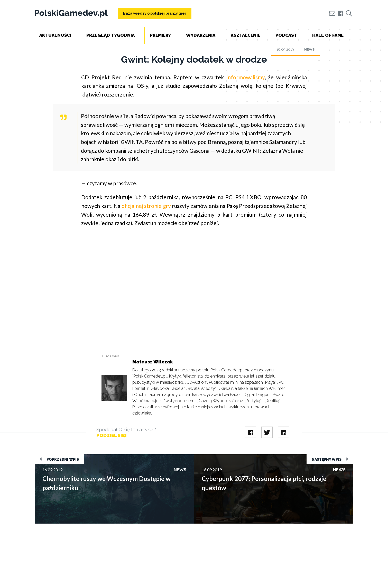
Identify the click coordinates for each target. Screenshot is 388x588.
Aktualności (55, 35)
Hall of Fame (328, 35)
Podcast (286, 35)
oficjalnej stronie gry (146, 206)
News (309, 49)
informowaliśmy (246, 77)
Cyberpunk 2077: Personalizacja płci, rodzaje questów (242, 457)
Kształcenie (245, 35)
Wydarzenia (201, 35)
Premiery (160, 35)
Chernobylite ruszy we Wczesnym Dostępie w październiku (87, 457)
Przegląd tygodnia (110, 35)
